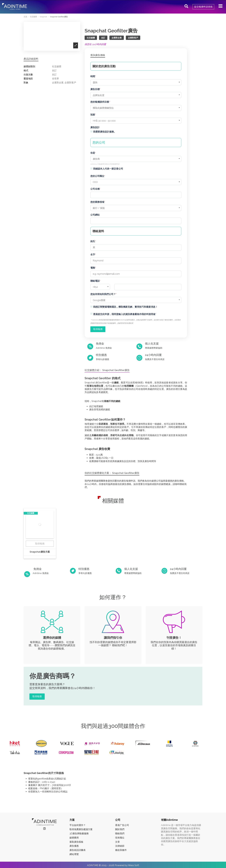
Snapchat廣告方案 (40, 552)
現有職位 (120, 838)
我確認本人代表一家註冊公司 (108, 169)
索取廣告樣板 (76, 842)
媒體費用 (74, 838)
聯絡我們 (120, 834)
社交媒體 (91, 38)
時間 (93, 76)
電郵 (93, 268)
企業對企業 (117, 38)
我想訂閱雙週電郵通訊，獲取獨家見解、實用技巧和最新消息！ (125, 307)
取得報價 (40, 544)
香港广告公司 (122, 825)
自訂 (103, 38)
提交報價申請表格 (203, 7)
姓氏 (93, 241)
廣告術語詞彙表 (78, 850)
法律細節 (120, 846)
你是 (93, 153)
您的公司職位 (97, 176)
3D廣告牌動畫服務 (79, 834)
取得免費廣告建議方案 (81, 829)
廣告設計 (95, 127)
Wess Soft (134, 865)
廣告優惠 (74, 846)
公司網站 (95, 215)
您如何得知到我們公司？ (103, 294)
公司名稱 (95, 189)
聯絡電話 (95, 281)
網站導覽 (74, 854)
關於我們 (120, 829)
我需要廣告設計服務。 (105, 132)
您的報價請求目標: (100, 102)
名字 (93, 255)
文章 (117, 842)
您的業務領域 (97, 202)
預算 (93, 115)
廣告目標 (95, 89)
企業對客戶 (133, 38)
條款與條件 (121, 850)
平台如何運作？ (78, 825)
